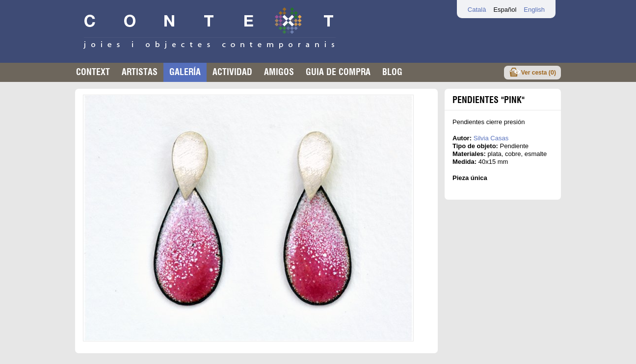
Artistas (140, 72)
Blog (392, 72)
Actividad (232, 72)
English (534, 10)
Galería (185, 72)
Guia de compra (338, 72)
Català (477, 10)
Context (93, 72)
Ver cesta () (539, 72)
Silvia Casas (491, 138)
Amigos (279, 72)
